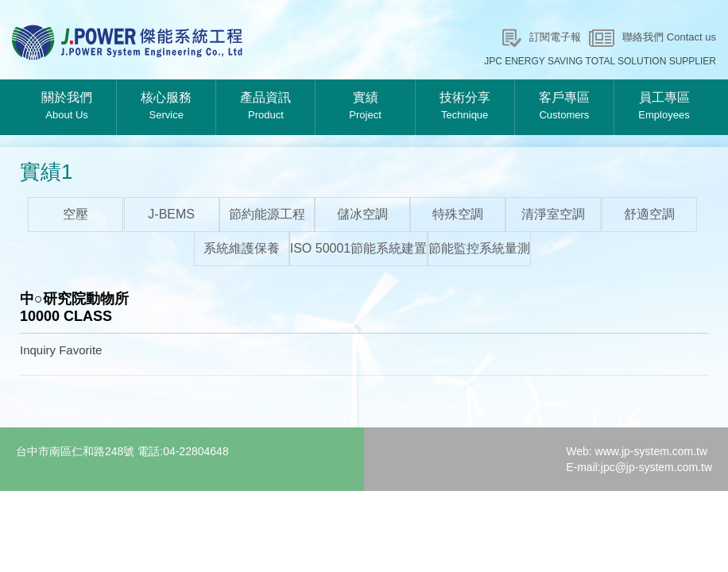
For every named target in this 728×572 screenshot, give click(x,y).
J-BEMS (171, 214)
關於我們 (67, 107)
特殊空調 (458, 214)
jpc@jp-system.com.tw (656, 467)
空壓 (76, 214)
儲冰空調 (362, 214)
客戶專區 (564, 107)
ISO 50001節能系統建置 (359, 248)
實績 (365, 107)
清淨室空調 (553, 214)
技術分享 (465, 107)
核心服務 (166, 107)
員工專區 (664, 107)
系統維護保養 (242, 248)
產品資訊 (265, 107)
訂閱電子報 (555, 37)
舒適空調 (649, 214)
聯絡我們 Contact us (669, 37)
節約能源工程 (267, 214)
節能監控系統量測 (479, 248)
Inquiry (38, 350)
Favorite (80, 350)
